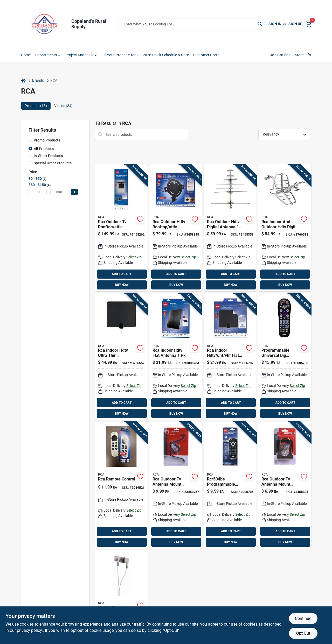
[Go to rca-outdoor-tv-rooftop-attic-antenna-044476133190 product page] (121, 228)
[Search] (260, 24)
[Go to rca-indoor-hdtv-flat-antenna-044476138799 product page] (176, 357)
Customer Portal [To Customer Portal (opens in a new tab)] (207, 55)
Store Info (303, 55)
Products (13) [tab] (36, 106)
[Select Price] (74, 192)
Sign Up (295, 24)
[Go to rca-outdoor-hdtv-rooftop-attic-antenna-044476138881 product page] (176, 228)
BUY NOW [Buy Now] (122, 285)
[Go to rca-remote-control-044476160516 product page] (121, 485)
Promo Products (47, 140)
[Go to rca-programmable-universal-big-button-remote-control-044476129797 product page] (285, 357)
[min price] (38, 192)
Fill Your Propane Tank (120, 55)
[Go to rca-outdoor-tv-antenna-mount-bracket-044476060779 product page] (176, 485)
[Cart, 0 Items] (309, 24)
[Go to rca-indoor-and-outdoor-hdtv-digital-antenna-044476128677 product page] (285, 228)
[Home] (23, 80)
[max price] (59, 192)
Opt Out (303, 633)
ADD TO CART (122, 274)
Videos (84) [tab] (63, 106)
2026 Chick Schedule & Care (166, 55)
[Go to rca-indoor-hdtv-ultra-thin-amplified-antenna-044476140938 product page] (121, 357)
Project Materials (79, 55)
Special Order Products (53, 163)
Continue (303, 618)
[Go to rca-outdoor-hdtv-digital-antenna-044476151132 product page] (230, 228)
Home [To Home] (26, 55)
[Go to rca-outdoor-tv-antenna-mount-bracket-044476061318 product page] (285, 485)
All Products (44, 149)
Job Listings (280, 55)
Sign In (275, 24)
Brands (38, 80)
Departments (46, 55)
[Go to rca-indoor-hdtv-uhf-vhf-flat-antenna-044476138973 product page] (230, 357)
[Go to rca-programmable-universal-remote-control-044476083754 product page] (230, 485)
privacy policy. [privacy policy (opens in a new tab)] (30, 630)
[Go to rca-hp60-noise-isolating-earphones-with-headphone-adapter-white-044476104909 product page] (121, 596)
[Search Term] (192, 24)
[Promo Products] (30, 140)
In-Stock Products (48, 156)
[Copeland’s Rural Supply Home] (44, 24)
